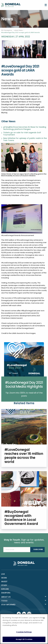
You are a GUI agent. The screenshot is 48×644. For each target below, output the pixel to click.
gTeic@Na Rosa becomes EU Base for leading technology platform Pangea (25, 128)
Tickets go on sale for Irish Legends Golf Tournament (22, 134)
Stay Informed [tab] (8, 605)
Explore (5, 589)
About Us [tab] (6, 597)
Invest (4, 582)
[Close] (44, 620)
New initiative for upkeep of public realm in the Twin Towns (25, 139)
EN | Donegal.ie (7, 30)
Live (3, 574)
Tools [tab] (4, 601)
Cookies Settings (24, 634)
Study (4, 585)
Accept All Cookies (24, 641)
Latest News (18, 30)
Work (4, 578)
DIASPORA (6, 593)
